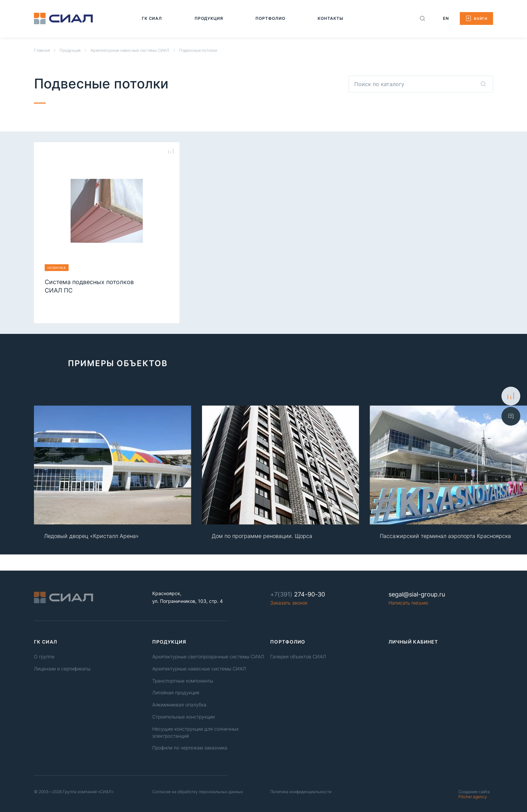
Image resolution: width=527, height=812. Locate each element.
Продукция (70, 50)
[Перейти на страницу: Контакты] (331, 18)
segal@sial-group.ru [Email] (417, 594)
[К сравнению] (511, 396)
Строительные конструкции (184, 717)
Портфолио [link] (288, 642)
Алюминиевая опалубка (179, 705)
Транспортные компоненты (183, 681)
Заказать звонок (289, 603)
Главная (42, 50)
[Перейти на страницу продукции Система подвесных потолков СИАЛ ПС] (107, 226)
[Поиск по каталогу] (483, 84)
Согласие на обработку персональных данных (198, 792)
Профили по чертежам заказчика (190, 748)
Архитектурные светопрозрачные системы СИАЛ (208, 656)
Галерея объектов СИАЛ (298, 656)
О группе (44, 656)
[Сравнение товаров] (171, 151)
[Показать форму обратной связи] (511, 416)
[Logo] (63, 18)
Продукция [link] (169, 642)
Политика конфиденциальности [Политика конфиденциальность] (301, 792)
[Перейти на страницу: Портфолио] (270, 18)
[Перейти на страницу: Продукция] (209, 18)
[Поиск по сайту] (422, 18)
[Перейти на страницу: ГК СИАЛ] (152, 18)
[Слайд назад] (55, 453)
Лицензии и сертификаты (62, 669)
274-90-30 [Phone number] (298, 594)
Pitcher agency (474, 794)
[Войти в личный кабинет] (476, 18)
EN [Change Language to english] (446, 18)
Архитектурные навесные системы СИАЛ (130, 50)
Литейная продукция (176, 692)
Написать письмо (408, 603)
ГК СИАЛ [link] (46, 642)
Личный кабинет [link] (413, 642)
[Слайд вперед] (506, 453)
